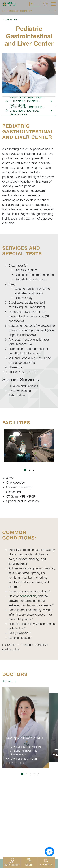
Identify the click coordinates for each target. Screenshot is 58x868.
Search (53, 11)
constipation (28, 596)
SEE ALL (8, 681)
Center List (12, 19)
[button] (29, 101)
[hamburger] (53, 4)
